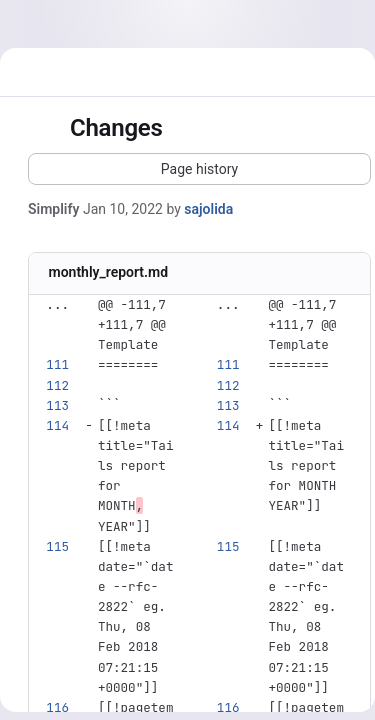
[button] (199, 169)
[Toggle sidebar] (44, 129)
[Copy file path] (184, 274)
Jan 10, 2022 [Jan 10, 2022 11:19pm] (123, 209)
